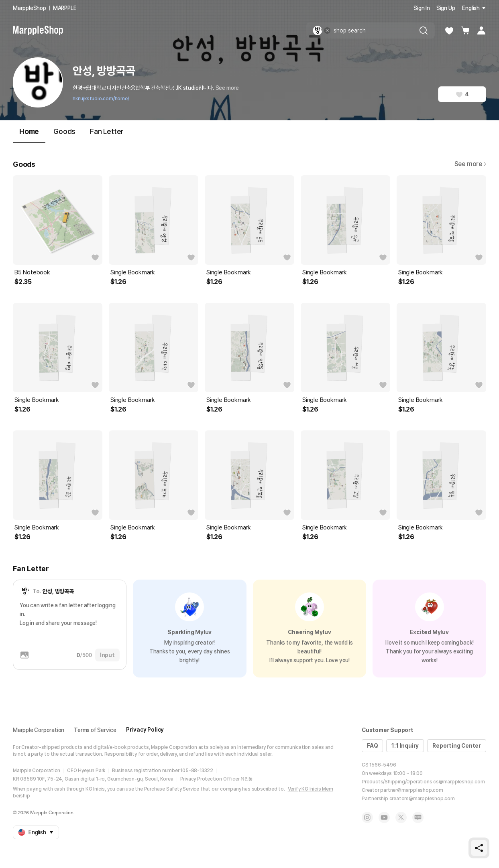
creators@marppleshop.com (422, 799)
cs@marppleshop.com (459, 782)
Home (29, 135)
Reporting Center (457, 746)
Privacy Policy (145, 730)
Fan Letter (107, 131)
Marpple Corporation (39, 730)
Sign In (422, 8)
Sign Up (446, 8)
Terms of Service (95, 730)
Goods (64, 131)
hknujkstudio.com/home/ (101, 99)
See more (227, 88)
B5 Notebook (32, 272)
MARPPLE (65, 8)
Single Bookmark (133, 272)
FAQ (372, 746)
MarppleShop (30, 8)
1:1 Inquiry (405, 746)
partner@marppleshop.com (411, 790)
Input (107, 655)
